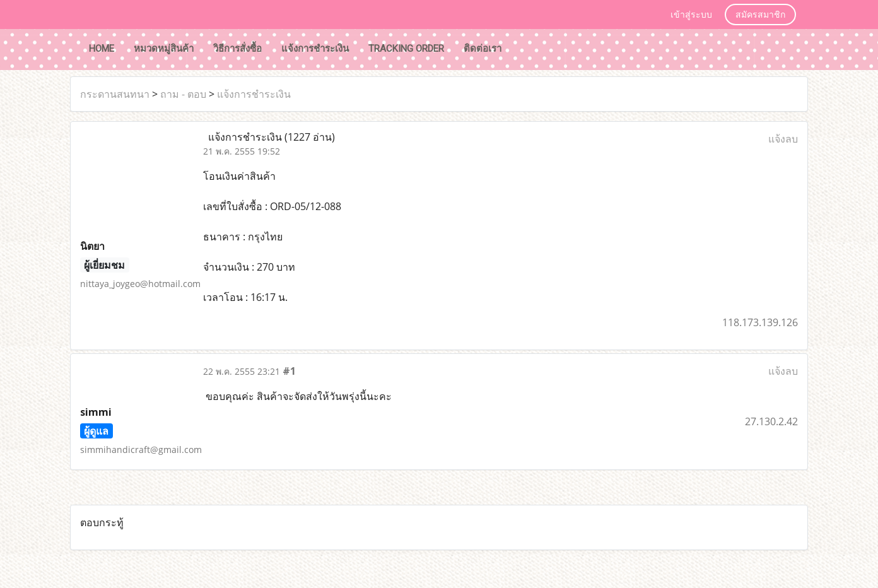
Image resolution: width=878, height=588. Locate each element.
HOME (102, 49)
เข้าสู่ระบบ (691, 15)
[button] (523, 50)
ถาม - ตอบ (183, 94)
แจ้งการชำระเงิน (315, 49)
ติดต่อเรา (483, 49)
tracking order (406, 49)
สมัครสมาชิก (760, 15)
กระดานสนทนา (115, 94)
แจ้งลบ (783, 139)
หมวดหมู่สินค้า (164, 49)
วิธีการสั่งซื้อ (237, 49)
